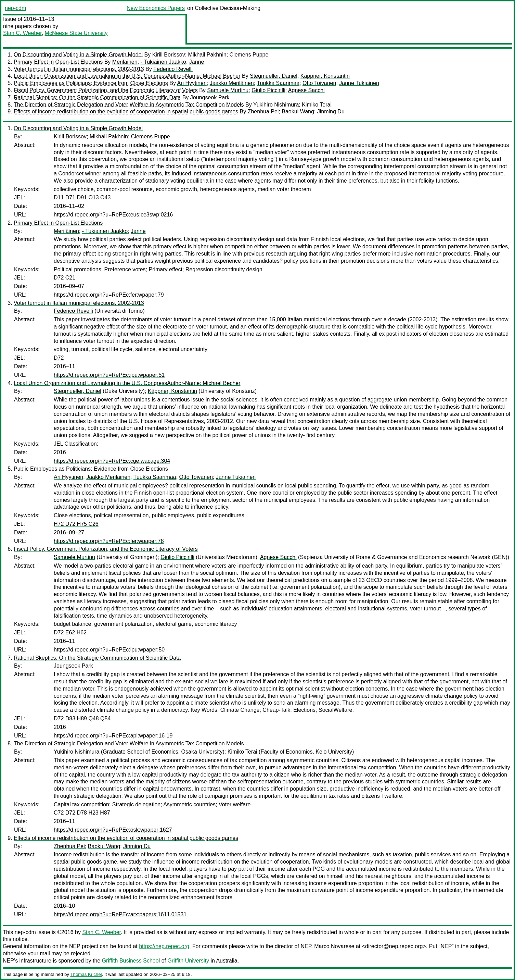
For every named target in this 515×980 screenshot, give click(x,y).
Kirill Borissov (169, 55)
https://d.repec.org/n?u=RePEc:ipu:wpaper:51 (109, 375)
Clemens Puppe (249, 55)
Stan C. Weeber (22, 33)
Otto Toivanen (319, 83)
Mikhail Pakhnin (207, 55)
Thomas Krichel (86, 974)
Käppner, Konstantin (325, 76)
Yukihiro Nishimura (276, 105)
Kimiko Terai (317, 105)
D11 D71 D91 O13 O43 (82, 197)
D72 (59, 358)
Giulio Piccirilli (268, 90)
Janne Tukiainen (359, 83)
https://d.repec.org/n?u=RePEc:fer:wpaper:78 (109, 541)
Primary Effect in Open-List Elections (58, 62)
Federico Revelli (173, 69)
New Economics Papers (156, 8)
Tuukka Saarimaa (278, 83)
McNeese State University (76, 33)
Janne (197, 62)
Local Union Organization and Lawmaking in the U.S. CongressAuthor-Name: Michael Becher (127, 76)
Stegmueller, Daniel (274, 76)
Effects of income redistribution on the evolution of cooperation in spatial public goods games (126, 111)
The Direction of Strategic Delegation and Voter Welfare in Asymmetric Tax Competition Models (129, 105)
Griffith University (188, 961)
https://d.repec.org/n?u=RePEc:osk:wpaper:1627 (113, 830)
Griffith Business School (131, 961)
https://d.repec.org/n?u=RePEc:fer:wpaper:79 (109, 295)
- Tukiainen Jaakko (163, 62)
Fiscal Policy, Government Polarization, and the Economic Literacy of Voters (106, 90)
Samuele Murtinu (228, 90)
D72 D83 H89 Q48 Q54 (82, 718)
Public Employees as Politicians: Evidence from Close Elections (91, 83)
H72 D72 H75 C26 (76, 524)
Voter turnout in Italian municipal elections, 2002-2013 (79, 69)
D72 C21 (65, 278)
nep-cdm (15, 8)
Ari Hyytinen (192, 83)
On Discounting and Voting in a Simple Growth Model (78, 55)
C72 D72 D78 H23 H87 (82, 813)
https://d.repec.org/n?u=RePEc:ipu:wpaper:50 (109, 650)
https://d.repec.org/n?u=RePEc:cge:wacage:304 (112, 461)
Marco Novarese (334, 946)
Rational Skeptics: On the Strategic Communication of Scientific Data (97, 97)
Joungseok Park (210, 97)
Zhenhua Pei (263, 111)
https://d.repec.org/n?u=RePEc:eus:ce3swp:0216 (113, 215)
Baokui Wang (298, 111)
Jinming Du (331, 111)
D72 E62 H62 (70, 632)
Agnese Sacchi (306, 90)
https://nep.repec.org (164, 946)
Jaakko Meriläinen (232, 83)
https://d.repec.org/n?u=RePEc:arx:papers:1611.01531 (120, 914)
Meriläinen (125, 62)
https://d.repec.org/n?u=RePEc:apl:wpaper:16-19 (113, 736)
